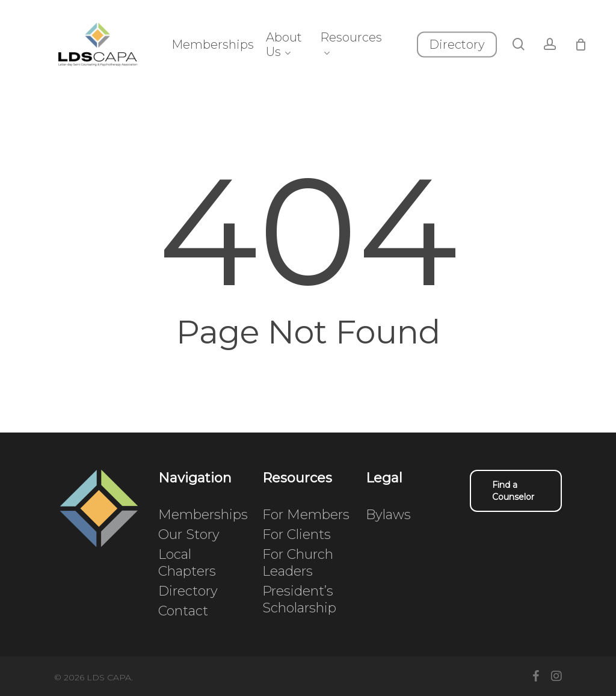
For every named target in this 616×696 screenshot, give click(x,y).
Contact (183, 611)
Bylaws (388, 515)
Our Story (189, 534)
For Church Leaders (298, 563)
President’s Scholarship (299, 599)
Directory (188, 591)
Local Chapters (187, 563)
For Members (306, 515)
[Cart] (599, 53)
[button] (516, 491)
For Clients (297, 534)
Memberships (203, 515)
